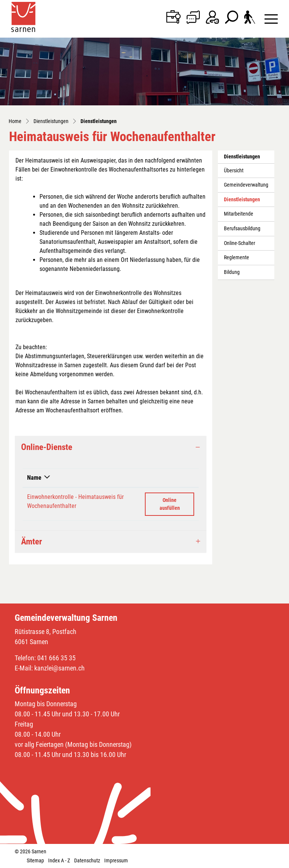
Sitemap (35, 860)
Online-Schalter (240, 243)
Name (34, 478)
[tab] (111, 447)
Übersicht (234, 171)
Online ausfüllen (177, 503)
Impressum (116, 860)
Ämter (32, 542)
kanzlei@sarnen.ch (59, 668)
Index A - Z (59, 860)
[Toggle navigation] (271, 19)
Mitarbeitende (239, 214)
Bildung (232, 272)
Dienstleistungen (242, 202)
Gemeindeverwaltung (246, 185)
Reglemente (237, 258)
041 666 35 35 (56, 658)
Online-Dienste (47, 447)
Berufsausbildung (242, 229)
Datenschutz (87, 860)
